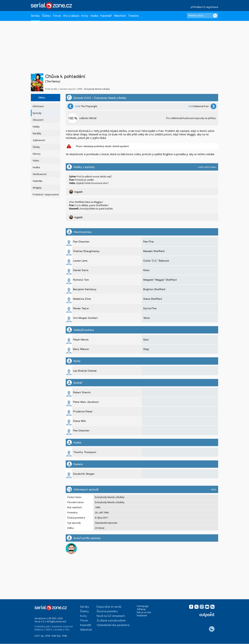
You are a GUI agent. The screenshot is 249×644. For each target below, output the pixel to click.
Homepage (143, 606)
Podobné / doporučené (46, 195)
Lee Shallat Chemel (85, 371)
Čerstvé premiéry (107, 611)
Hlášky (36, 127)
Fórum (57, 15)
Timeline (133, 15)
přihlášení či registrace (204, 7)
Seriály (35, 15)
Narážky (37, 133)
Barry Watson (81, 349)
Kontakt (58, 630)
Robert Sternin (82, 392)
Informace (38, 106)
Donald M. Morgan (84, 474)
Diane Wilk (80, 421)
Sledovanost (40, 174)
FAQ (67, 630)
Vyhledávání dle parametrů (113, 625)
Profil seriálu (51, 89)
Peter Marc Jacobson (86, 402)
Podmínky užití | (43, 626)
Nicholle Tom (81, 280)
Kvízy (85, 15)
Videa (36, 161)
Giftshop (141, 609)
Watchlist (120, 15)
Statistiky (37, 181)
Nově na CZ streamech (111, 616)
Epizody (37, 113)
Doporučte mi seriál (109, 606)
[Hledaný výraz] (203, 16)
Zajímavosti (39, 140)
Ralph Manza (81, 339)
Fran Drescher (81, 241)
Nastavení (142, 615)
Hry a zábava (71, 15)
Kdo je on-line (144, 612)
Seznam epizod (67, 89)
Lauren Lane (80, 261)
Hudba (94, 15)
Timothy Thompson (85, 452)
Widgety (37, 188)
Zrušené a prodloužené (111, 620)
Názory (37, 154)
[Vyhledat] (215, 16)
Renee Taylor (81, 308)
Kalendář (106, 15)
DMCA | (50, 630)
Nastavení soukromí (62, 626)
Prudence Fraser (83, 411)
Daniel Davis (81, 270)
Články (46, 15)
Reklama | (40, 630)
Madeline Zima (82, 299)
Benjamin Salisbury (85, 289)
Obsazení (38, 120)
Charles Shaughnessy (86, 251)
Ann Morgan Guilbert (85, 318)
